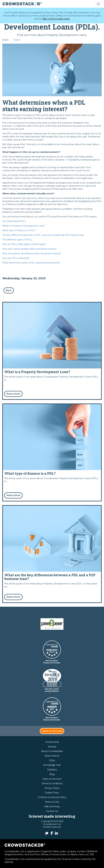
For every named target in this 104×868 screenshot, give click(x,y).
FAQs (52, 760)
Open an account (52, 731)
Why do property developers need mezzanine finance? (32, 253)
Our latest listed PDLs (14, 221)
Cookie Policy (52, 793)
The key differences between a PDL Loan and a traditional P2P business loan (43, 235)
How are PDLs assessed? (16, 258)
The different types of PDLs (17, 240)
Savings (52, 747)
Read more (52, 351)
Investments (52, 742)
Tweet (17, 40)
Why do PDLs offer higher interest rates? (24, 244)
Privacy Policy (52, 788)
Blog (52, 774)
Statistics (52, 770)
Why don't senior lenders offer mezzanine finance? (30, 249)
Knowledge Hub (52, 765)
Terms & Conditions (52, 783)
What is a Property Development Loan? (24, 226)
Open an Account (52, 779)
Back (9, 290)
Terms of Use (52, 802)
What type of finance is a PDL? (19, 230)
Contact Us (52, 811)
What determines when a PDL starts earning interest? (31, 263)
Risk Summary (52, 807)
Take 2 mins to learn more (56, 19)
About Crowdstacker (52, 751)
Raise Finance (52, 756)
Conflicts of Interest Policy (52, 797)
